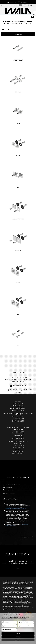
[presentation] (18, 530)
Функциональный (25, 626)
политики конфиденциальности (20, 619)
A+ (34, 14)
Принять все (18, 637)
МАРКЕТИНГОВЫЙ (9, 626)
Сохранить (18, 634)
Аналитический (24, 622)
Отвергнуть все (18, 640)
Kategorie (18, 34)
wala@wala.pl (23, 2)
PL (14, 5)
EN (16, 5)
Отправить (26, 538)
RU (20, 5)
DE (18, 5)
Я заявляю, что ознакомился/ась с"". (17, 525)
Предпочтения (8, 630)
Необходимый (7, 622)
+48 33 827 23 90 (12, 2)
